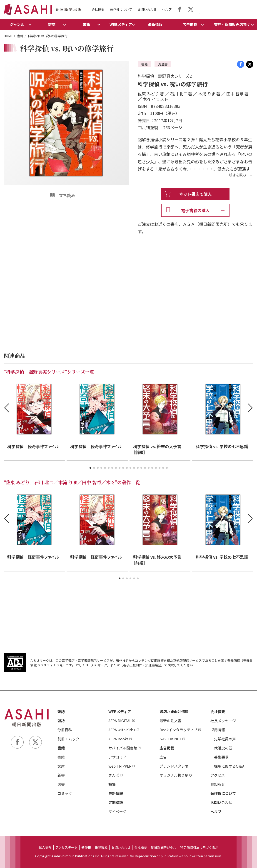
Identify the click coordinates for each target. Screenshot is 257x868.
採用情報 (218, 730)
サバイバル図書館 (123, 748)
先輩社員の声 (225, 739)
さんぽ (114, 775)
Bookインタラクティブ (178, 730)
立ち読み (67, 195)
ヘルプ (167, 9)
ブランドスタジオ (174, 766)
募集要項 (221, 757)
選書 (61, 784)
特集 (112, 784)
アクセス (218, 775)
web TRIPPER (120, 766)
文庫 (61, 766)
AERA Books (118, 739)
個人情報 (45, 847)
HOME (8, 36)
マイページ (117, 811)
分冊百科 (65, 730)
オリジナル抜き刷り (176, 775)
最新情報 (155, 24)
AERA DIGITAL (120, 721)
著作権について (121, 9)
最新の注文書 (170, 721)
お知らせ (218, 784)
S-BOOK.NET (171, 739)
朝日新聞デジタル (164, 847)
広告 (163, 757)
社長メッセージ (223, 721)
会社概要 (98, 9)
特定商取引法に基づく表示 (199, 847)
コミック (65, 793)
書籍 (20, 36)
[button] (90, 468)
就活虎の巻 (223, 748)
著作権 (86, 847)
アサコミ (116, 757)
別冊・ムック (68, 739)
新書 (61, 775)
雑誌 (61, 712)
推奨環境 (101, 847)
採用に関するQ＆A (229, 766)
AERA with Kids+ (122, 730)
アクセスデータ (66, 847)
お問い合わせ (147, 9)
